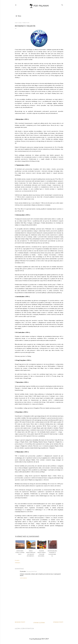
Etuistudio (23, 571)
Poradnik (17, 560)
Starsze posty (58, 622)
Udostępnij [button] (17, 563)
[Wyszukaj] (62, 5)
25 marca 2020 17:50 (32, 571)
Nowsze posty (20, 622)
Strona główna (39, 623)
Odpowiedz (23, 578)
